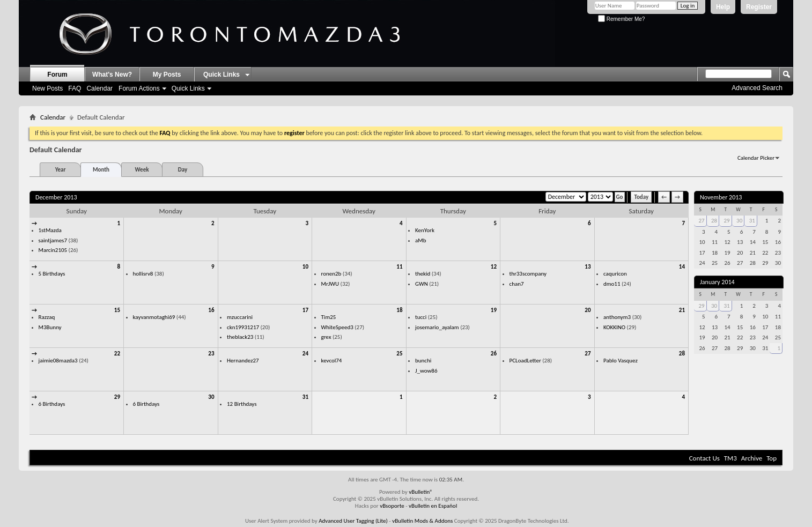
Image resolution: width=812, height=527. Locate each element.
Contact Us (704, 458)
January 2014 (717, 282)
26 (494, 354)
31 (305, 397)
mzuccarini (240, 317)
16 (211, 310)
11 (399, 267)
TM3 (730, 458)
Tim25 (329, 317)
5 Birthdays (52, 274)
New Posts (47, 88)
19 (494, 310)
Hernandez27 (243, 361)
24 (305, 354)
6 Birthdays (52, 404)
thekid (423, 274)
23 (211, 354)
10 (305, 267)
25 (399, 354)
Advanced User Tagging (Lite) (353, 521)
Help (723, 7)
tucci (421, 317)
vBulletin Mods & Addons (422, 521)
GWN (422, 284)
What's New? (112, 75)
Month (101, 170)
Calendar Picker (756, 158)
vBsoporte (392, 506)
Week (142, 170)
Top (772, 458)
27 (588, 354)
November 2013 (721, 197)
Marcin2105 (53, 250)
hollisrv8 (143, 274)
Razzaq (47, 317)
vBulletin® (421, 492)
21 (682, 310)
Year (61, 170)
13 (588, 267)
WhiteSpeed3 (337, 327)
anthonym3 (617, 317)
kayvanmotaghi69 (154, 317)
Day (183, 170)
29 (117, 397)
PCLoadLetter (525, 361)
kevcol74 (332, 361)
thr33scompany (528, 274)
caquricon (615, 274)
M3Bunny (50, 327)
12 (494, 267)
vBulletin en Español (433, 506)
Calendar (99, 88)
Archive (752, 458)
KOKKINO (614, 327)
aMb (420, 240)
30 (211, 397)
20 (588, 310)
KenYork (425, 230)
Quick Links (188, 88)
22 (117, 354)
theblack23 (240, 337)
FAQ (75, 88)
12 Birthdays (242, 404)
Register (759, 7)
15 (117, 310)
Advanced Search (757, 88)
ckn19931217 (243, 327)
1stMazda (50, 230)
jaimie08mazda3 (58, 361)
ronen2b (331, 274)
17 (305, 310)
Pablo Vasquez (621, 361)
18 (399, 310)
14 (682, 267)
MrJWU (330, 284)
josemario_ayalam (437, 327)
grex (326, 337)
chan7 (517, 284)
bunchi (423, 361)
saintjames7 (53, 240)
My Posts (167, 75)
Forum (57, 75)
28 (682, 354)
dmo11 (612, 284)
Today (641, 197)
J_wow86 (426, 371)
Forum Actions (139, 88)
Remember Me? (621, 19)
